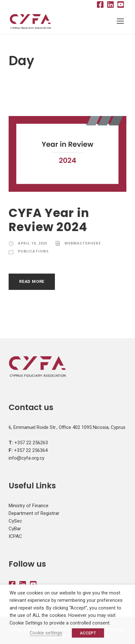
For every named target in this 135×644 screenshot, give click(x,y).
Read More (32, 281)
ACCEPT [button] (88, 633)
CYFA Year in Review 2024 (49, 220)
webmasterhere (83, 243)
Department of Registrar (34, 513)
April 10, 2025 (33, 243)
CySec (15, 521)
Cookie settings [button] (46, 633)
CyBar (15, 529)
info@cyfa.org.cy (26, 458)
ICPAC (15, 536)
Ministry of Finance (29, 506)
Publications (33, 251)
